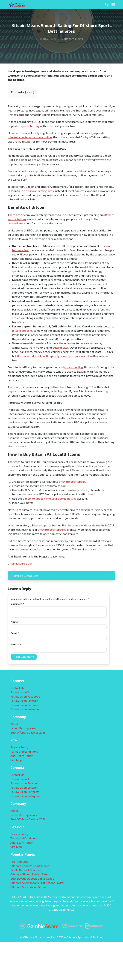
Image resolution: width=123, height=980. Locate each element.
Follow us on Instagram (25, 709)
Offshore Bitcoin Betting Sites (29, 874)
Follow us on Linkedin (24, 701)
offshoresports (73, 39)
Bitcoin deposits (22, 331)
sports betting (30, 126)
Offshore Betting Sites (26, 576)
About (14, 724)
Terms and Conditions (24, 751)
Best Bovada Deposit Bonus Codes (32, 878)
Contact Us (17, 688)
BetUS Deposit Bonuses (26, 870)
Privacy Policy (19, 747)
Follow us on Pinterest (25, 705)
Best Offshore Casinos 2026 (28, 732)
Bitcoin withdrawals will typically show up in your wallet (53, 356)
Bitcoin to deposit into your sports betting (50, 498)
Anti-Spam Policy (21, 756)
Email (15, 633)
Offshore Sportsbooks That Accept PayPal (37, 883)
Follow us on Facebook (25, 696)
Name (15, 622)
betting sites (61, 347)
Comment (17, 604)
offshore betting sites (40, 191)
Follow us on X (20, 692)
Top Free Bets (19, 862)
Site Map (16, 760)
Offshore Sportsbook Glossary (30, 887)
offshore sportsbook (72, 482)
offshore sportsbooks (52, 530)
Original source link (20, 563)
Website (16, 644)
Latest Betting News (24, 728)
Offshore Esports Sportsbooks (30, 866)
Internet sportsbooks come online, (30, 137)
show (30, 92)
